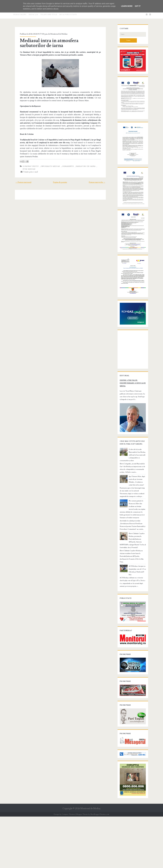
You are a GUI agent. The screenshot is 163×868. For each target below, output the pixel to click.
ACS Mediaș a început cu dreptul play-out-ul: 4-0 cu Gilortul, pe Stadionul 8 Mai (137, 605)
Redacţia (33, 15)
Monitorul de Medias (57, 34)
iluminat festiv (28, 164)
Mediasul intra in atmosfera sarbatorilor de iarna (60, 43)
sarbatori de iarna (83, 164)
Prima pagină (20, 15)
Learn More (127, 6)
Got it (138, 6)
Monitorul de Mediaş (90, 860)
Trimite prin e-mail (27, 169)
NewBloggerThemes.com (100, 866)
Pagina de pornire (60, 179)
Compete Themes (68, 866)
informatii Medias (48, 164)
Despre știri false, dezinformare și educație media (130, 428)
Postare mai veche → (100, 179)
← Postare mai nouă (21, 179)
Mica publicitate (68, 15)
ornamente (65, 164)
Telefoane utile (49, 15)
